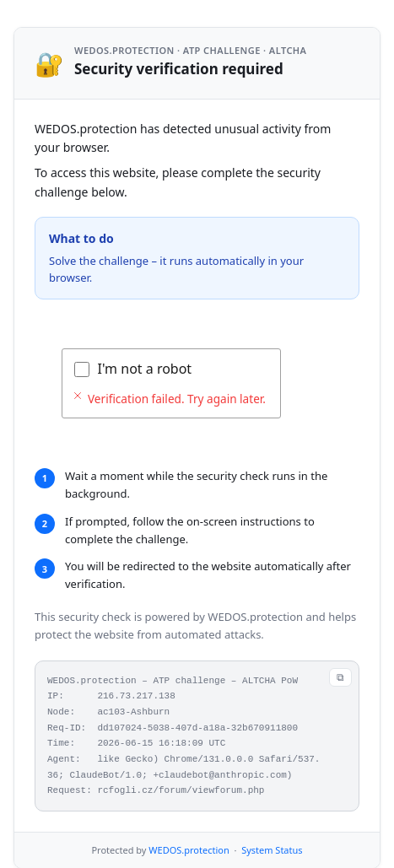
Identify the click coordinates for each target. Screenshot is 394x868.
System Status (272, 850)
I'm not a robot (145, 369)
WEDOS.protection (189, 850)
